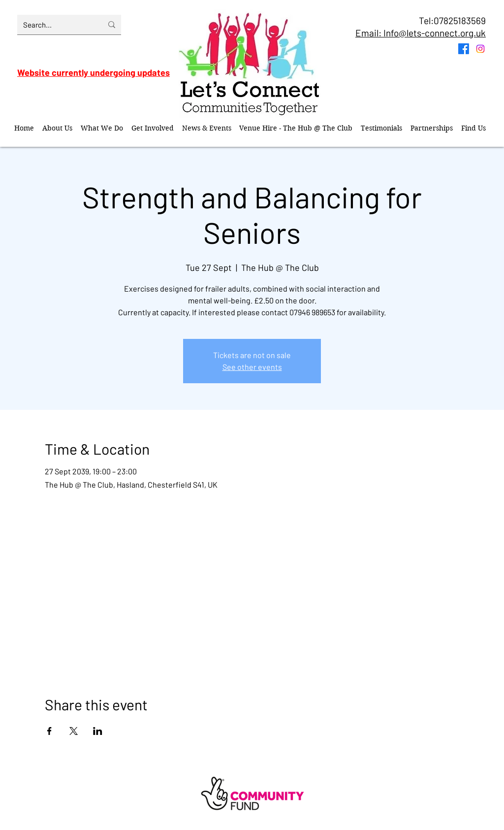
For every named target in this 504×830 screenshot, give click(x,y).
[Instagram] (480, 49)
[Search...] (55, 25)
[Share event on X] (74, 731)
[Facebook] (464, 49)
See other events (252, 367)
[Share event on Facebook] (49, 731)
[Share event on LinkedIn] (98, 731)
